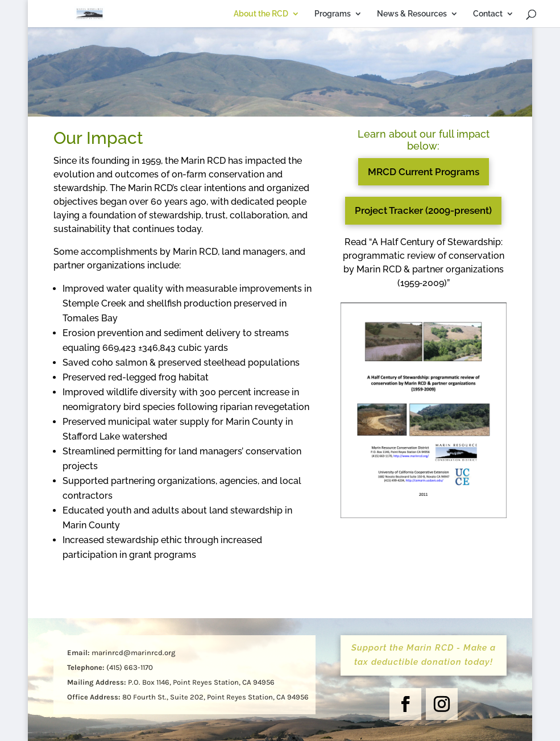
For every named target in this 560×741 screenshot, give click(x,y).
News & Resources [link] (364, 14)
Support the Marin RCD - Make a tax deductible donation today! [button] (424, 655)
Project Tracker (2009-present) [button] (423, 210)
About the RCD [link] (213, 14)
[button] (405, 704)
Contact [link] (439, 14)
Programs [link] (284, 14)
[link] (100, 13)
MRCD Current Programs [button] (424, 172)
